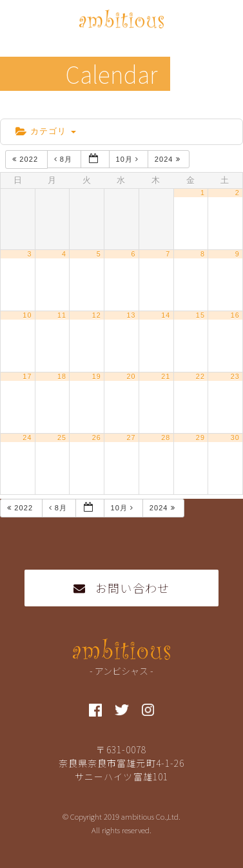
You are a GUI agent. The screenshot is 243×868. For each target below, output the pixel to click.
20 (131, 376)
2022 (26, 159)
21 (166, 376)
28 (166, 438)
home (21, 108)
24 (27, 438)
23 (235, 376)
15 (200, 315)
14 (166, 315)
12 (97, 315)
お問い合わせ (121, 588)
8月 (65, 159)
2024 (169, 159)
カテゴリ (46, 131)
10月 (129, 159)
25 (62, 438)
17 (27, 376)
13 (131, 315)
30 (235, 438)
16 (235, 315)
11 (62, 315)
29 (200, 438)
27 (131, 438)
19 (97, 376)
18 (62, 376)
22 (200, 376)
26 (97, 438)
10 (27, 315)
